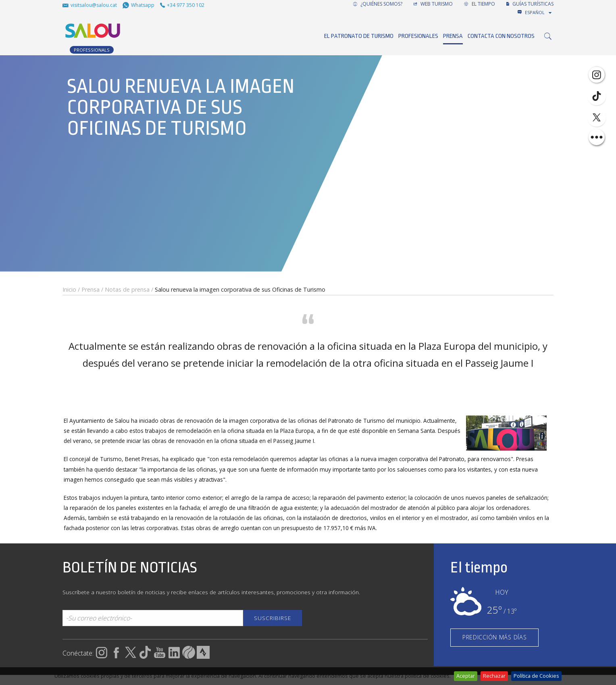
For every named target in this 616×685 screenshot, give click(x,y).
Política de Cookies (536, 676)
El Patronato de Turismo (359, 36)
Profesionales (418, 36)
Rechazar (494, 676)
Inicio (69, 289)
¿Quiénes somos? (378, 4)
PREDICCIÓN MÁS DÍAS (495, 637)
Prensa (453, 36)
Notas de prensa (127, 289)
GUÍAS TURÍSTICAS (530, 4)
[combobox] (539, 13)
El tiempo (480, 4)
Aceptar (466, 676)
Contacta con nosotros (501, 36)
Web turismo (433, 4)
